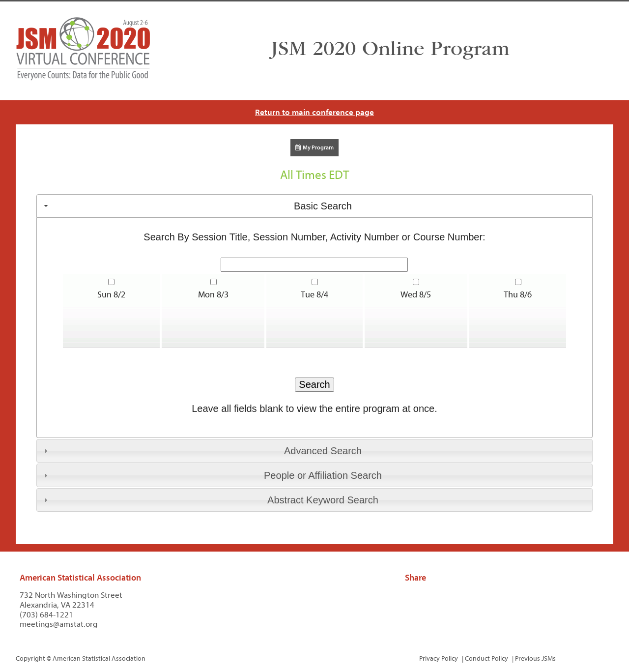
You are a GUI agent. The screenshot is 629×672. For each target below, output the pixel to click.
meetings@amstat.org (59, 624)
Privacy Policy (439, 658)
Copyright (30, 658)
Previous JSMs (535, 658)
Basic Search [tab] (197, 206)
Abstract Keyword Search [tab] (210, 500)
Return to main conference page (314, 112)
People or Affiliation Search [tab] (212, 475)
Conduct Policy (486, 658)
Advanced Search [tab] (202, 451)
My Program (314, 147)
